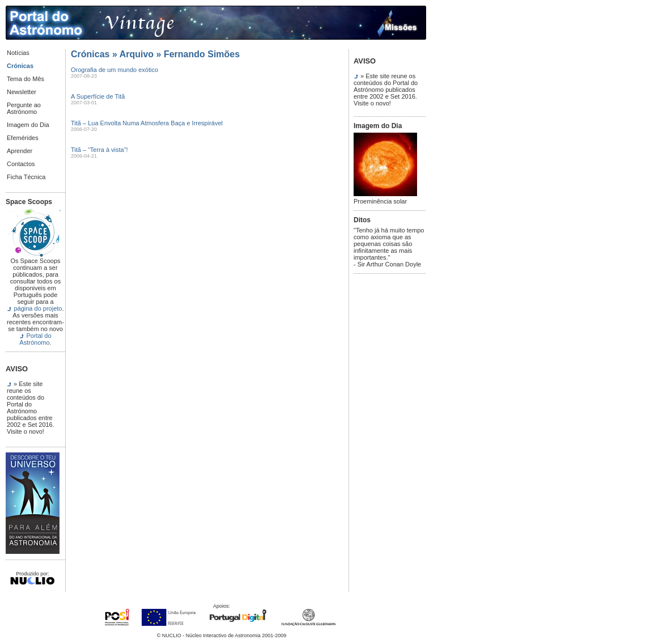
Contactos (21, 164)
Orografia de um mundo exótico (114, 70)
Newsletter (22, 92)
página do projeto (38, 308)
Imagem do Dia (28, 125)
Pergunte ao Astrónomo (24, 108)
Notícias (18, 53)
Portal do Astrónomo (35, 339)
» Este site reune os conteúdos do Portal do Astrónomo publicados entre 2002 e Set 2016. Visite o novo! (31, 408)
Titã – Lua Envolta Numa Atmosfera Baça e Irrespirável (147, 123)
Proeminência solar (385, 198)
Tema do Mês (25, 79)
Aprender (20, 151)
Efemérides (23, 138)
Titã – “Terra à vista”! (99, 150)
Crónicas (20, 66)
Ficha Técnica (26, 177)
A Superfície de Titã (98, 96)
